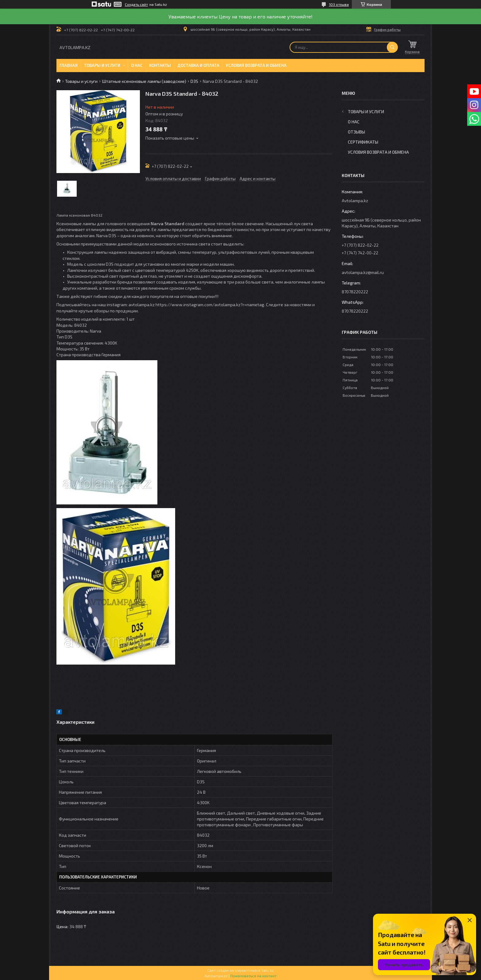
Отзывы (356, 132)
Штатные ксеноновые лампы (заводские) (144, 81)
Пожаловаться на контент (253, 976)
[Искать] (392, 47)
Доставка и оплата (198, 65)
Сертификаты (363, 142)
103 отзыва (339, 4)
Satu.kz (267, 970)
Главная (69, 65)
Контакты (160, 65)
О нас (137, 65)
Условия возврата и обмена (256, 65)
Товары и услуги (102, 65)
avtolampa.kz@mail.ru (363, 272)
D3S (194, 81)
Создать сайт (136, 4)
